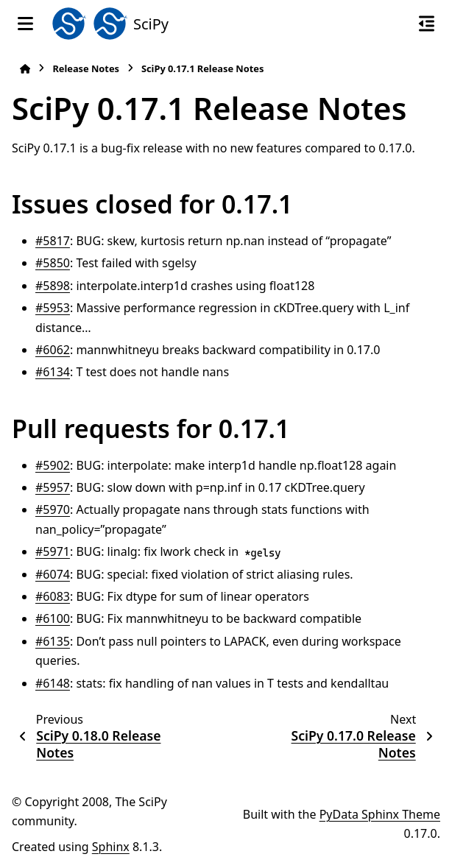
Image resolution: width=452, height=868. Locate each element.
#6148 (53, 683)
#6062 (53, 350)
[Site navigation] (25, 24)
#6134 (53, 372)
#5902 (53, 465)
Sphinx (111, 847)
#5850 (53, 263)
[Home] (25, 69)
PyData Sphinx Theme (380, 814)
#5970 (53, 509)
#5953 (53, 308)
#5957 (53, 487)
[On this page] (427, 24)
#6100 (53, 618)
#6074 (53, 574)
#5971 (53, 551)
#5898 (53, 286)
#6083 (53, 596)
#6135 (53, 641)
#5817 (53, 241)
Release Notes (86, 68)
